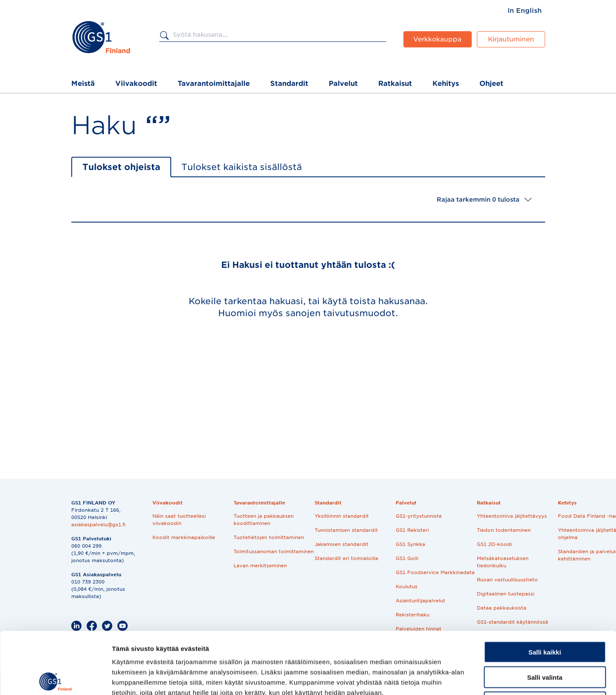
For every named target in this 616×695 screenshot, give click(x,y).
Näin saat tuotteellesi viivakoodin (179, 520)
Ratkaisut (395, 84)
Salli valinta (545, 615)
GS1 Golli (407, 558)
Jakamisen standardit (342, 544)
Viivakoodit (136, 84)
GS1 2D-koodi (494, 544)
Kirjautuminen (511, 39)
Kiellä (545, 641)
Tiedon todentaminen (504, 530)
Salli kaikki (545, 590)
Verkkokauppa (437, 39)
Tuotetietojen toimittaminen (269, 537)
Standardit (289, 84)
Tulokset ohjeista (121, 167)
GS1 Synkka (410, 544)
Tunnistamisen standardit (346, 530)
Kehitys (446, 84)
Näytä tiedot (457, 678)
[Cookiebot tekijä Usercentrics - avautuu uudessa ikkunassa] (55, 678)
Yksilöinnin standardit (342, 516)
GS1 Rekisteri (412, 530)
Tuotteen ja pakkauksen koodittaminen (264, 520)
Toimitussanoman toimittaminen (274, 551)
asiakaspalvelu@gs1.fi (98, 525)
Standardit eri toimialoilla (346, 558)
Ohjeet (491, 84)
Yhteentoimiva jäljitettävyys (512, 516)
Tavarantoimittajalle (214, 84)
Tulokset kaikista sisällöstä (242, 167)
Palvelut (343, 84)
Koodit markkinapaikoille (184, 537)
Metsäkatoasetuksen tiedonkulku (503, 562)
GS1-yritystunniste (419, 516)
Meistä (83, 84)
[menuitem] (525, 11)
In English (525, 11)
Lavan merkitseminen (260, 566)
